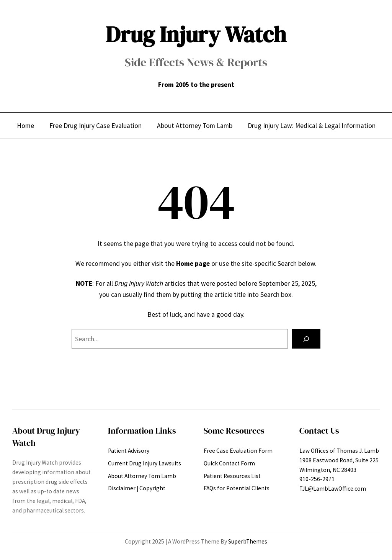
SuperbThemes (248, 541)
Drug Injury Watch (196, 34)
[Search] (306, 339)
